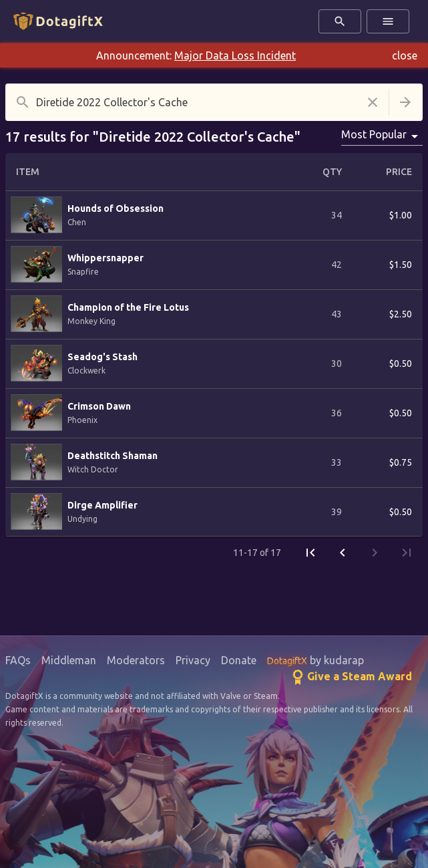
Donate (239, 660)
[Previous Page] (343, 553)
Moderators (136, 660)
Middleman (69, 660)
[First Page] (310, 553)
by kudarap (315, 660)
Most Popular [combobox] (374, 134)
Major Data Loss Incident (235, 55)
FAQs (18, 660)
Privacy (193, 660)
